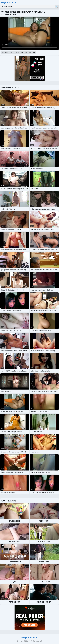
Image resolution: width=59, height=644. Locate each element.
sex (12, 52)
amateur (5, 52)
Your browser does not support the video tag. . (29, 33)
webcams (32, 52)
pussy (17, 52)
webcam (24, 52)
